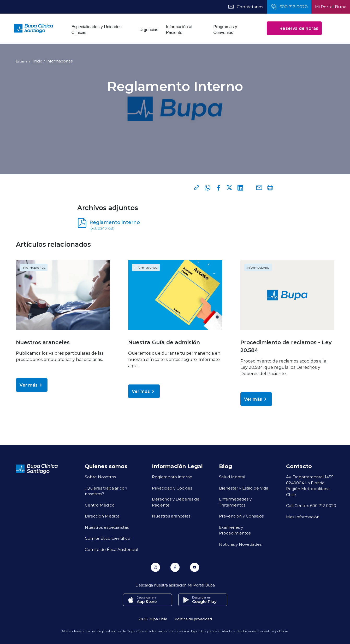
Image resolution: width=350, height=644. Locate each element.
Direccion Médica (102, 516)
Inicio (37, 61)
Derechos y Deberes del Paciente (176, 502)
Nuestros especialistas (107, 527)
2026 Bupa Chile (153, 619)
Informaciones (59, 61)
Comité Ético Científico (108, 538)
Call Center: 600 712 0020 (311, 505)
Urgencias (149, 30)
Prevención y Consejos (241, 516)
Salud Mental (232, 477)
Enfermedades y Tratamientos (235, 502)
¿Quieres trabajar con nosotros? (106, 491)
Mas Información (303, 517)
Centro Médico (100, 505)
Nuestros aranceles (171, 516)
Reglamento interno (172, 477)
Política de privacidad (193, 619)
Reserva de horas (294, 28)
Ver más (32, 385)
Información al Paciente (179, 30)
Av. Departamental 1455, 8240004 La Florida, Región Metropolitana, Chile (310, 486)
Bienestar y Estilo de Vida (244, 488)
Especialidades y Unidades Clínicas (97, 30)
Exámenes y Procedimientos (235, 530)
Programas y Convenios (225, 30)
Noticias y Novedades (240, 544)
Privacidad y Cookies (172, 488)
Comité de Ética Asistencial (111, 549)
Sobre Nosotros (100, 477)
